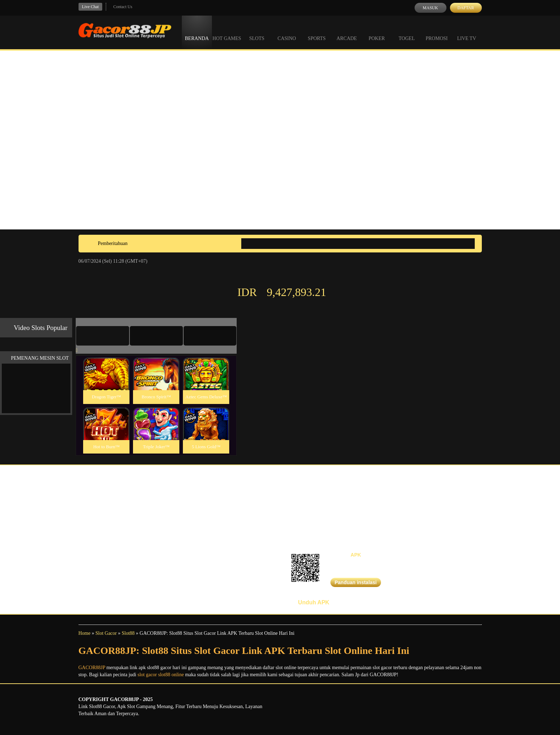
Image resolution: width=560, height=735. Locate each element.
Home (85, 633)
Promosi (437, 32)
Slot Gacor (106, 633)
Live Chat (91, 7)
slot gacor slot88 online (161, 675)
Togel (407, 32)
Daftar (466, 8)
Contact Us (123, 7)
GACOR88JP (92, 668)
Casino (287, 32)
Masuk (430, 8)
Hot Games (227, 32)
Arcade (347, 32)
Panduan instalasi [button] (356, 582)
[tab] (103, 336)
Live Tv (467, 32)
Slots (257, 32)
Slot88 (128, 633)
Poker (377, 32)
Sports (317, 32)
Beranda (197, 32)
